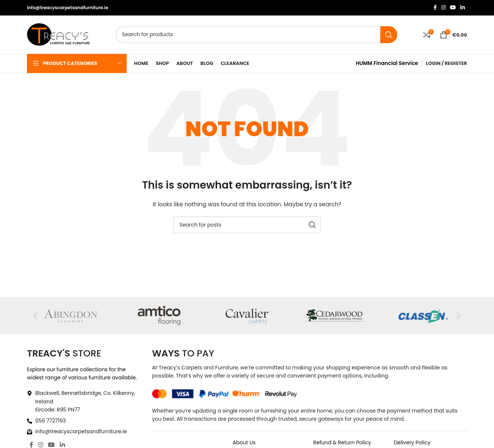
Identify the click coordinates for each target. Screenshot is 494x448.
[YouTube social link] (453, 8)
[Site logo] (58, 34)
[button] (35, 316)
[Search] (256, 35)
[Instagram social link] (443, 8)
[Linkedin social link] (463, 8)
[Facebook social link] (435, 8)
